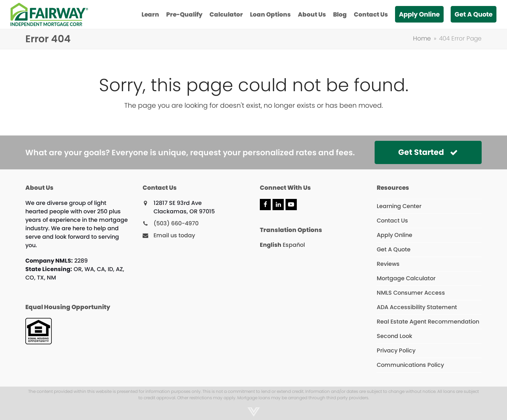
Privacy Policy (396, 350)
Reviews (388, 264)
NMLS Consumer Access (411, 293)
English (271, 245)
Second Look (395, 336)
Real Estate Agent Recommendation (428, 322)
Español (294, 245)
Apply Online (395, 235)
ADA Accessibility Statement (417, 307)
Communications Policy (410, 365)
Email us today (174, 235)
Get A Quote (394, 249)
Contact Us (392, 221)
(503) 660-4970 (176, 223)
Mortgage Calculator (406, 278)
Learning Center (399, 206)
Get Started (428, 152)
